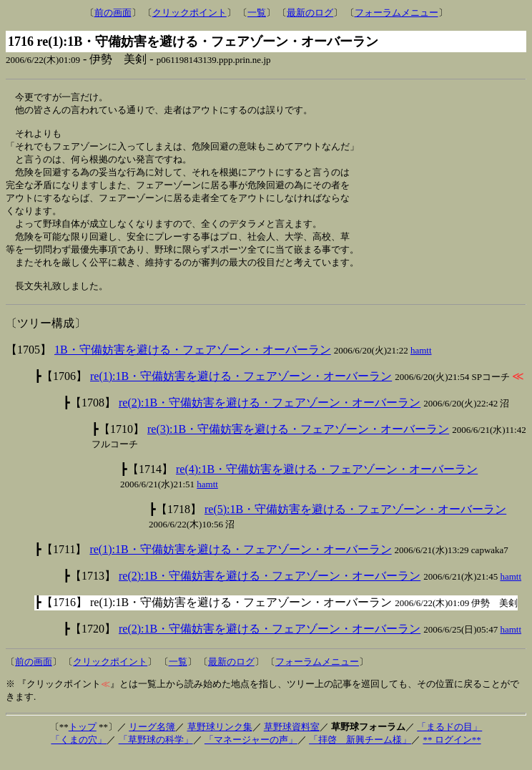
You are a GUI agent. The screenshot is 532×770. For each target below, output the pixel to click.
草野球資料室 (292, 741)
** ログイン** (452, 754)
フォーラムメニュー (396, 13)
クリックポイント (189, 13)
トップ (83, 741)
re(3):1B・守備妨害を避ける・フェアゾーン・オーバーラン (298, 443)
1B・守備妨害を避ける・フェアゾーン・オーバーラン (193, 364)
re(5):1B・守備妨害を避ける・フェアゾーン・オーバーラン (355, 523)
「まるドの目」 (449, 741)
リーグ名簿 (152, 741)
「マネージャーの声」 (251, 754)
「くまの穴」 (79, 754)
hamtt (421, 365)
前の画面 (113, 13)
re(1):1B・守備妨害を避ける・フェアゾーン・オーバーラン (241, 390)
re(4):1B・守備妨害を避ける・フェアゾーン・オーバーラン (327, 483)
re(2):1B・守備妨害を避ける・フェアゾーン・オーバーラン (270, 417)
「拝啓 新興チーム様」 (360, 754)
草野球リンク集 (220, 741)
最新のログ (310, 13)
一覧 (257, 13)
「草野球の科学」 (156, 754)
